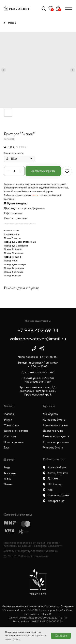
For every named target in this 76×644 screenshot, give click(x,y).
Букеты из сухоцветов (56, 436)
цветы (35, 195)
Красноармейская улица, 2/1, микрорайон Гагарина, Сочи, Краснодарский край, (38, 391)
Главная (9, 414)
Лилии (8, 479)
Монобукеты (51, 414)
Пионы (8, 484)
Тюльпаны (10, 473)
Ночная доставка (15, 442)
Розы (7, 468)
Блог (7, 448)
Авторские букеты (54, 420)
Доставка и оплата (16, 431)
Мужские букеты (53, 448)
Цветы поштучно (53, 431)
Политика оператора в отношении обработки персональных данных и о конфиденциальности (33, 544)
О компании (11, 425)
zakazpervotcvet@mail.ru (38, 338)
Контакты (10, 436)
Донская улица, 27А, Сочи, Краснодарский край (38, 380)
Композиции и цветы (56, 425)
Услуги (8, 420)
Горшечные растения (56, 442)
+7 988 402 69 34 (38, 330)
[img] (34, 348)
